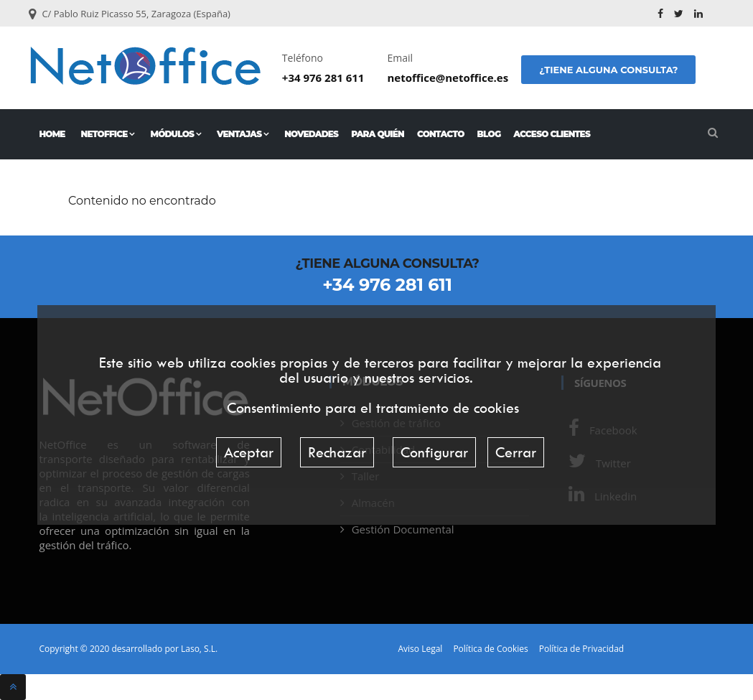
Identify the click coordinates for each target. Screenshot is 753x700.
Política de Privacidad (581, 649)
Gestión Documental (403, 529)
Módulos (176, 134)
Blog (489, 134)
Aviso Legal (421, 649)
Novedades (311, 134)
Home (52, 134)
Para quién (378, 134)
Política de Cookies (490, 649)
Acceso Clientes (552, 134)
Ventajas (243, 134)
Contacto (441, 134)
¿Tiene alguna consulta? (608, 70)
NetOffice (108, 134)
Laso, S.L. (199, 649)
